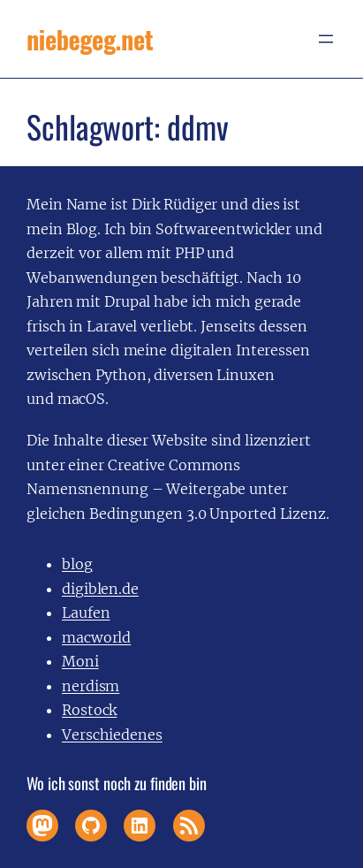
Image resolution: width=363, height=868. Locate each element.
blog (77, 564)
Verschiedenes (112, 735)
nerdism (91, 686)
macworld (96, 637)
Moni (80, 661)
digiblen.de (100, 589)
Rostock (89, 710)
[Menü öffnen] (326, 39)
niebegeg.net (90, 39)
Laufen (86, 613)
